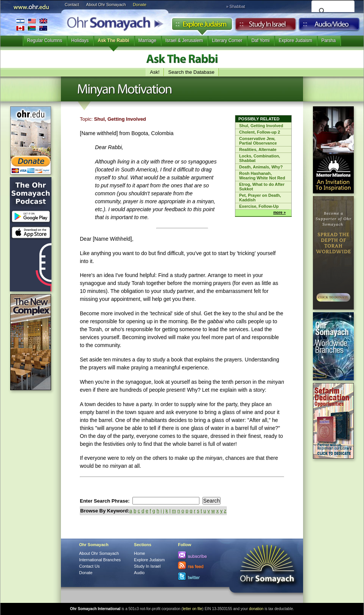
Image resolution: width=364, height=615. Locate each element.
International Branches (32, 24)
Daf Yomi (260, 40)
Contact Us (89, 566)
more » (279, 213)
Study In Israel (147, 566)
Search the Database (191, 72)
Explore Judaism (202, 26)
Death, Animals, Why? (261, 167)
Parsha (328, 40)
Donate (139, 5)
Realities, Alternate (258, 149)
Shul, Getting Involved (261, 126)
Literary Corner (227, 40)
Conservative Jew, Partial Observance (258, 141)
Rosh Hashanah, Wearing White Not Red (262, 176)
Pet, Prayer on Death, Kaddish (260, 198)
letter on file (193, 609)
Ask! (155, 72)
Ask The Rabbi (113, 40)
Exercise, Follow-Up (259, 206)
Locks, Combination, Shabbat (260, 158)
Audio (329, 26)
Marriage (147, 40)
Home (139, 553)
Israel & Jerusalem (184, 40)
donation (256, 609)
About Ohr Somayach (106, 5)
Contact (72, 5)
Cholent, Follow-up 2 (260, 132)
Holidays (80, 40)
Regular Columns (45, 40)
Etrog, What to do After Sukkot (262, 187)
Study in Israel (266, 26)
